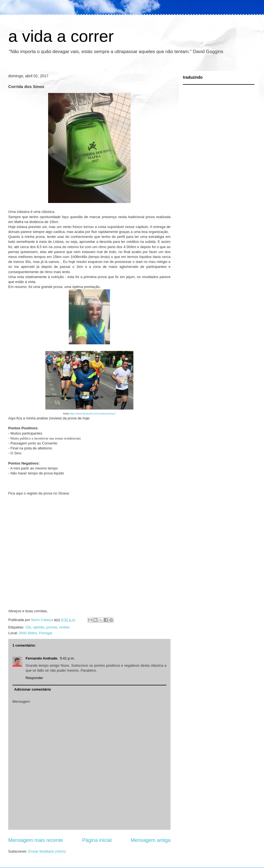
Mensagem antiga (151, 840)
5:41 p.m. (67, 658)
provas (52, 627)
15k (28, 627)
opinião (39, 627)
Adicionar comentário (33, 689)
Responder (34, 678)
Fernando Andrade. (42, 658)
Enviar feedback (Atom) (47, 851)
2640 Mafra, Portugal (35, 633)
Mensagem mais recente (36, 840)
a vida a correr (61, 36)
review (64, 627)
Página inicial (97, 840)
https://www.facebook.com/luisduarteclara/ (92, 414)
